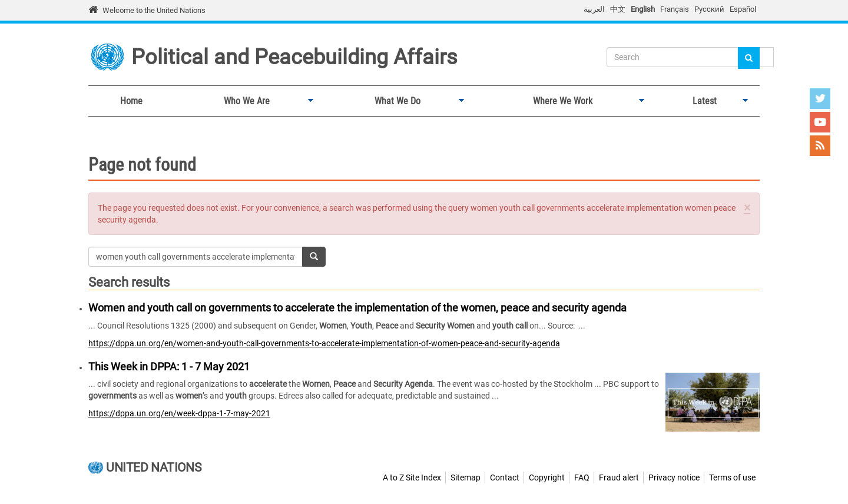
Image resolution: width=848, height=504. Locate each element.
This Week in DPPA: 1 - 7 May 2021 (169, 367)
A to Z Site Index (412, 478)
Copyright (547, 478)
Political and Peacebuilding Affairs (294, 57)
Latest (702, 101)
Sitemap (466, 478)
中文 (618, 9)
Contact (505, 478)
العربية (594, 9)
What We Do (395, 101)
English (643, 9)
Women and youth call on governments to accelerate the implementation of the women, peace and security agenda (357, 308)
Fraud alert (619, 478)
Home (131, 101)
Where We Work (560, 101)
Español (743, 9)
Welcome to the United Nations (154, 10)
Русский (709, 9)
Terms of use (732, 478)
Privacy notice (674, 478)
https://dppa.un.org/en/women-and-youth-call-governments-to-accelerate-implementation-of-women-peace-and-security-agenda (324, 343)
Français (675, 9)
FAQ (582, 478)
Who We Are (244, 101)
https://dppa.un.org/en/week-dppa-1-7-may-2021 (179, 413)
